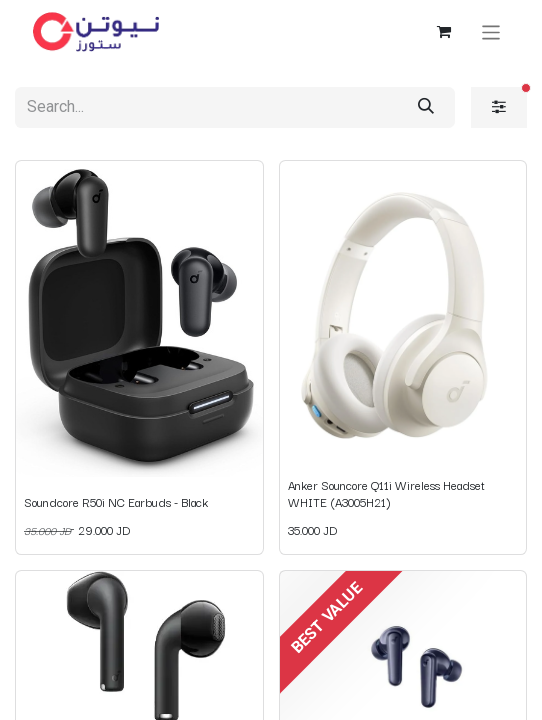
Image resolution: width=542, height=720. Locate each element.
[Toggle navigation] (491, 31)
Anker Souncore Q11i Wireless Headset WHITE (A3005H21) (386, 492)
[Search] (426, 107)
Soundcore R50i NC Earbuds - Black (116, 501)
